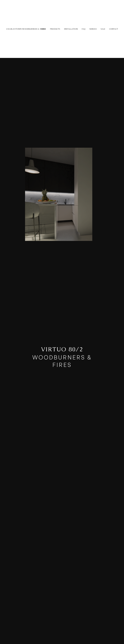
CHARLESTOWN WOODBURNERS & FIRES (26, 29)
